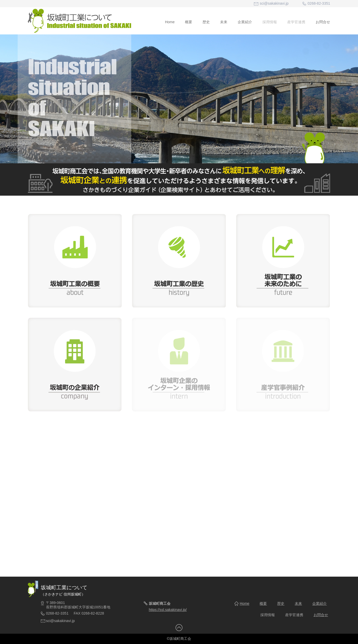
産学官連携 (296, 22)
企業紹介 (245, 22)
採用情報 (270, 22)
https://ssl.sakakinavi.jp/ (168, 610)
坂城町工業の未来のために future (283, 261)
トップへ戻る (179, 628)
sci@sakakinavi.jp (274, 3)
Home (170, 22)
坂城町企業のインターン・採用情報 (179, 365)
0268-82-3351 (57, 613)
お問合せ (323, 22)
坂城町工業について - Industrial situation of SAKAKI (80, 21)
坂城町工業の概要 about (75, 261)
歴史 (206, 22)
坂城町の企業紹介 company (75, 365)
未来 (224, 22)
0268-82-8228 (93, 613)
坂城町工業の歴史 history (179, 261)
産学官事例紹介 (283, 365)
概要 (189, 22)
